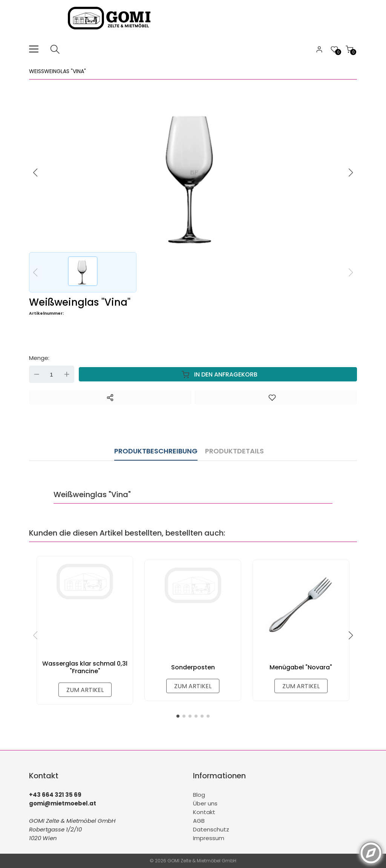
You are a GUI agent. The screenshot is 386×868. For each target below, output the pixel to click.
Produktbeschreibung (156, 451)
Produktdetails (234, 451)
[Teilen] (110, 398)
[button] (351, 173)
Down (37, 374)
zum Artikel (85, 690)
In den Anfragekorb (218, 374)
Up (67, 374)
